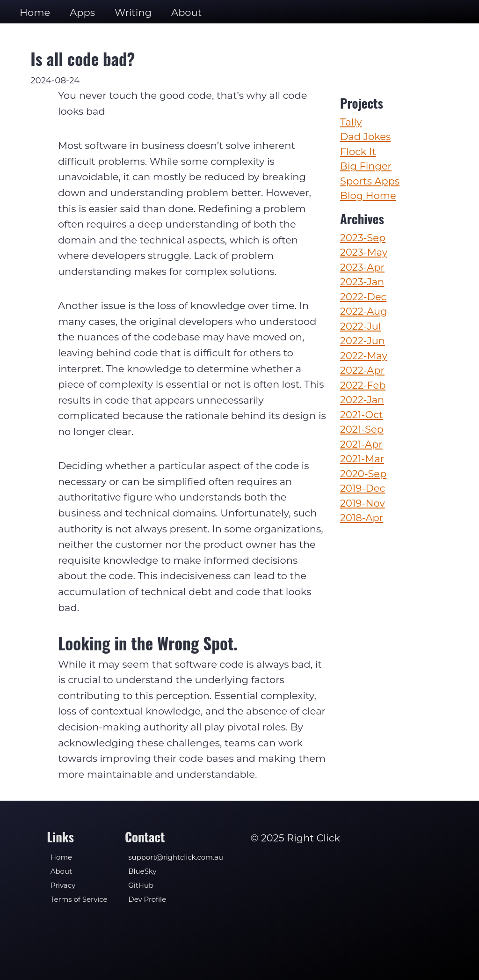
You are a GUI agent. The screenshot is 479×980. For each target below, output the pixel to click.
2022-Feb (363, 385)
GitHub (141, 885)
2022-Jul (360, 326)
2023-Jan (362, 282)
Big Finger (366, 166)
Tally (351, 122)
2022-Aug (364, 311)
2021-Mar (362, 459)
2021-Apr (361, 444)
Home (35, 12)
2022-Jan (362, 400)
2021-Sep (362, 429)
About (186, 12)
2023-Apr (362, 267)
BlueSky (142, 871)
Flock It (358, 151)
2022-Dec (363, 297)
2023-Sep (363, 238)
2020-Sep (363, 474)
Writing (133, 12)
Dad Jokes (365, 136)
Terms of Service (79, 899)
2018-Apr (362, 518)
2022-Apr (362, 370)
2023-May (364, 252)
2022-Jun (363, 341)
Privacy (63, 885)
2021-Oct (362, 415)
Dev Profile (147, 899)
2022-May (364, 356)
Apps (82, 12)
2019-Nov (363, 503)
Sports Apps (370, 181)
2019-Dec (363, 488)
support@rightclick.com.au (176, 857)
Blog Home (368, 195)
